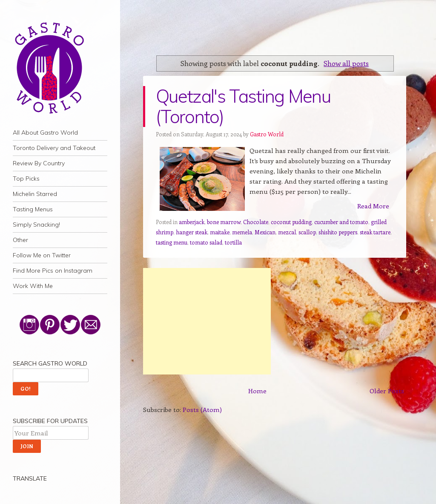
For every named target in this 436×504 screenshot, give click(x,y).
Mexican (265, 232)
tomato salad (206, 242)
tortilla (233, 242)
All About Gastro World (45, 132)
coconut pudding (291, 222)
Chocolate (256, 222)
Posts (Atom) (202, 409)
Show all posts (346, 63)
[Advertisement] (207, 321)
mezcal (287, 232)
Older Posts (387, 391)
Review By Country (39, 163)
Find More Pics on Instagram (53, 271)
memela (242, 232)
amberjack (192, 222)
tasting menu (172, 242)
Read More (373, 206)
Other (20, 240)
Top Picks (26, 179)
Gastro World (267, 134)
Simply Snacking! (36, 225)
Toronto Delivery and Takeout (54, 148)
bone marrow (224, 222)
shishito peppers (338, 232)
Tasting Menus (33, 209)
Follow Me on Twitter (42, 255)
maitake (220, 232)
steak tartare (375, 232)
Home (257, 391)
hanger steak (192, 232)
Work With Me (33, 286)
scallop (307, 232)
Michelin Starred (35, 194)
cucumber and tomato (341, 222)
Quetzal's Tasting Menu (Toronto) (243, 106)
